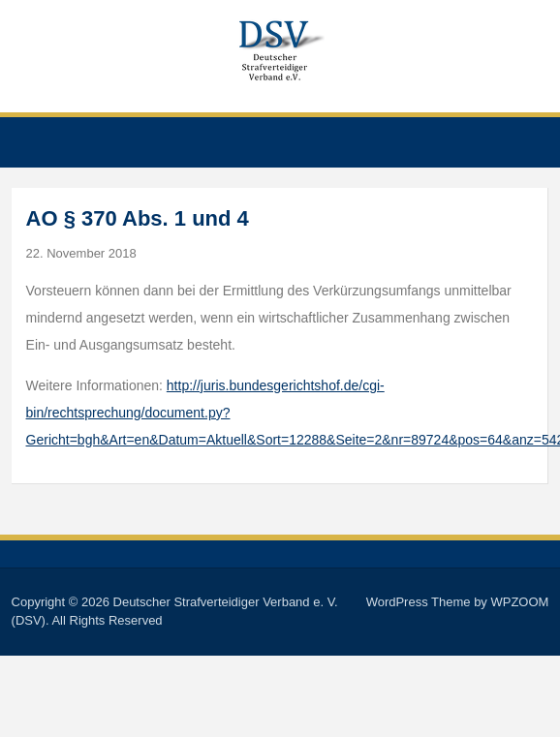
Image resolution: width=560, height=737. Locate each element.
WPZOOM (519, 602)
